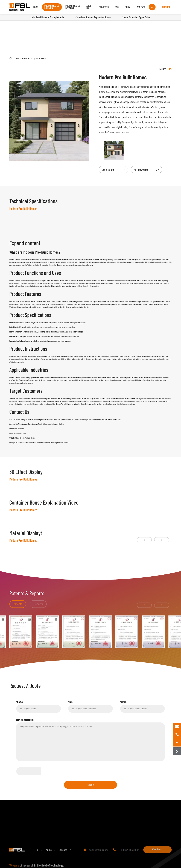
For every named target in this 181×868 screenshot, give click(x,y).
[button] (144, 540)
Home (36, 7)
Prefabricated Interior (73, 7)
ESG (117, 7)
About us (90, 7)
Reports (38, 604)
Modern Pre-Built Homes (115, 87)
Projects (104, 7)
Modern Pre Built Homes (33, 398)
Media (128, 7)
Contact (141, 7)
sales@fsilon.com (98, 856)
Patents (18, 604)
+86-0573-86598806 (129, 856)
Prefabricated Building (52, 7)
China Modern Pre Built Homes (25, 438)
